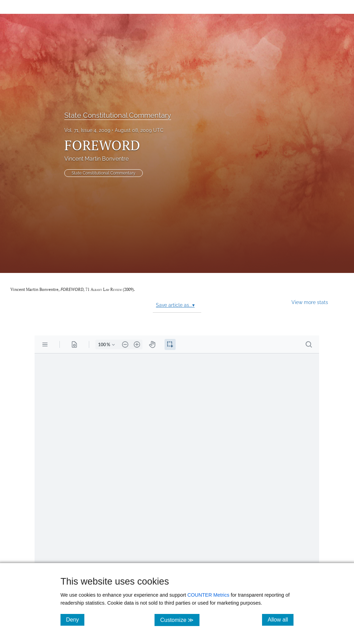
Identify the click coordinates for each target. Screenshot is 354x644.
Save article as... (175, 305)
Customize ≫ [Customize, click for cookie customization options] (180, 620)
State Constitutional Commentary (118, 115)
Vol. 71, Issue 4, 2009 (87, 130)
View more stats (310, 302)
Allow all (281, 619)
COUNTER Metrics (208, 595)
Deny (75, 619)
